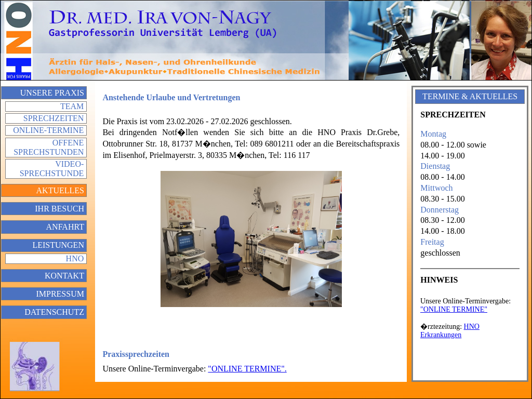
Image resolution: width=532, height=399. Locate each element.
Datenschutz (54, 312)
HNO (75, 258)
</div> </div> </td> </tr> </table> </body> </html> (470, 332)
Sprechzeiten (54, 118)
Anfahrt (65, 227)
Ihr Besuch (59, 209)
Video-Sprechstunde (52, 169)
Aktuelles (60, 190)
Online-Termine (48, 130)
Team (72, 106)
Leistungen (58, 245)
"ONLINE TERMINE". (247, 369)
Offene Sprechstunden (49, 147)
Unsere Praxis (52, 93)
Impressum (60, 294)
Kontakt (64, 276)
